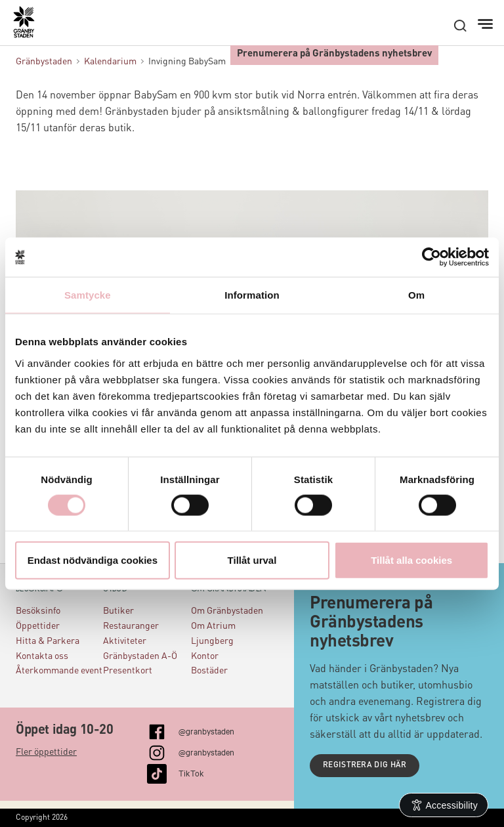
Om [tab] (416, 295)
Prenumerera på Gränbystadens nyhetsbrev (334, 54)
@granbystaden (206, 731)
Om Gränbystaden (227, 611)
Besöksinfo (38, 611)
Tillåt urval (252, 560)
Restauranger (131, 626)
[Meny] (487, 24)
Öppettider (38, 626)
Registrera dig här (365, 765)
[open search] (460, 26)
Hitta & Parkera (48, 641)
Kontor (205, 656)
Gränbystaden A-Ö (140, 656)
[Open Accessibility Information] (444, 805)
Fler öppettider (46, 752)
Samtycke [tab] (88, 295)
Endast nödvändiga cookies (93, 560)
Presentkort (128, 671)
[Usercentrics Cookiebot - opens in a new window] (431, 257)
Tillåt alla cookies (411, 560)
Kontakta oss (42, 656)
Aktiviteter (125, 641)
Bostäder (209, 671)
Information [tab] (252, 295)
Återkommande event (59, 671)
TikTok (191, 773)
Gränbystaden (44, 62)
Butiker (118, 611)
